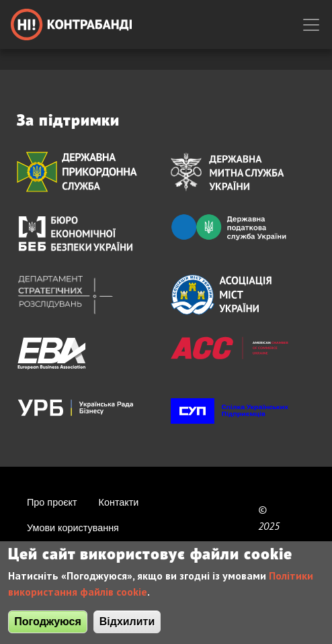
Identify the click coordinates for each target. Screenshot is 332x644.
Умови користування (73, 528)
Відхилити (127, 626)
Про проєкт (52, 502)
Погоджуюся (47, 626)
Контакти (119, 502)
